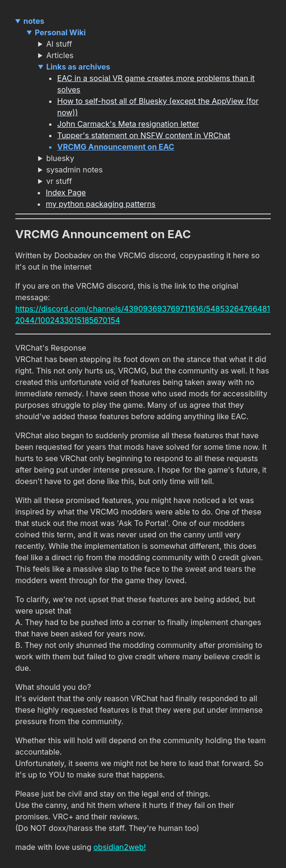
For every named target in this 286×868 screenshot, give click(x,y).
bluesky (60, 158)
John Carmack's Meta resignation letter (128, 124)
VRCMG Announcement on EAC (116, 147)
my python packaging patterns (101, 204)
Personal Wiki (60, 32)
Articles (60, 55)
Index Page (66, 192)
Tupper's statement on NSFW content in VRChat (144, 135)
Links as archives (78, 67)
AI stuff (59, 44)
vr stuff (59, 181)
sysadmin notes (74, 170)
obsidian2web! (120, 847)
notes (34, 21)
